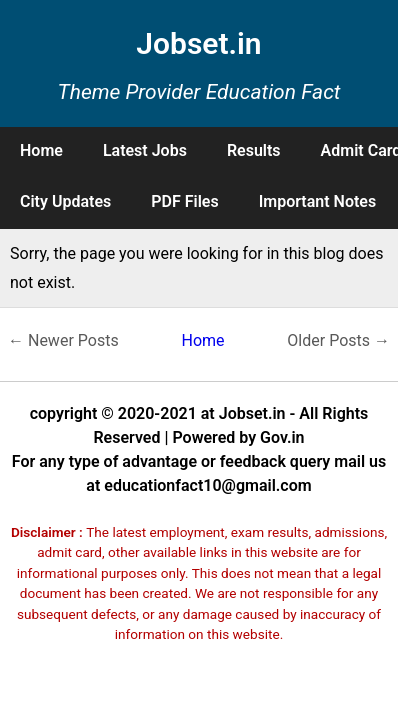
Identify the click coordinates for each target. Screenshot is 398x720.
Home (41, 150)
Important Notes (318, 201)
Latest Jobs (145, 150)
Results (254, 150)
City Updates (65, 201)
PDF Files (184, 201)
